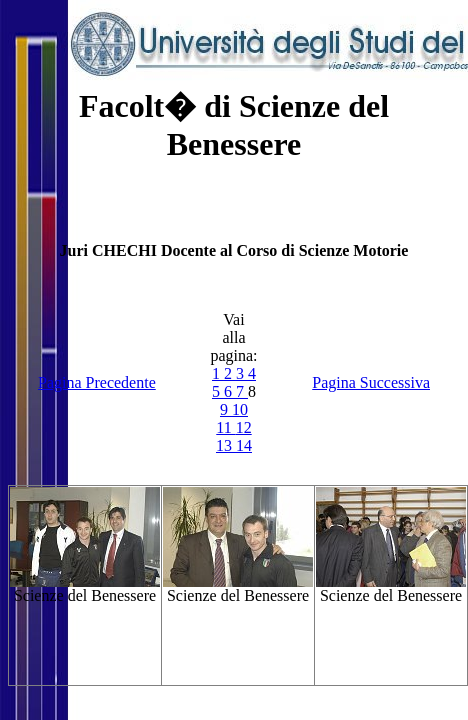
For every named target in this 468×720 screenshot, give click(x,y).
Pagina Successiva (371, 382)
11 (225, 427)
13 (226, 445)
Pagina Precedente (97, 382)
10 (240, 409)
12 (244, 427)
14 (244, 445)
